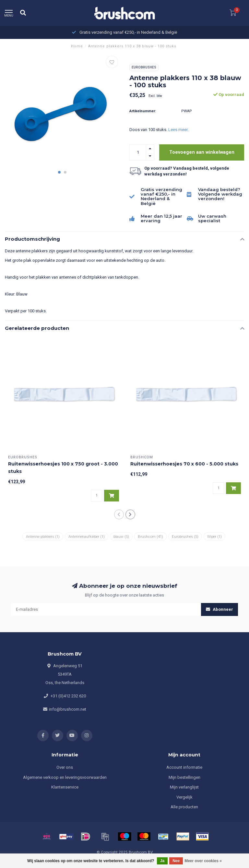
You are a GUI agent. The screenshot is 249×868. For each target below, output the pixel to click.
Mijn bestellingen (184, 777)
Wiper (214, 536)
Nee (176, 861)
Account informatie (184, 767)
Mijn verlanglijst (184, 787)
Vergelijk (184, 797)
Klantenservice (65, 787)
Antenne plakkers (43, 536)
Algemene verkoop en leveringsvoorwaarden (65, 777)
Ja (162, 861)
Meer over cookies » (203, 861)
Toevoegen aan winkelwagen (202, 152)
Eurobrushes (144, 67)
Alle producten (184, 807)
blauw (121, 536)
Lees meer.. (179, 130)
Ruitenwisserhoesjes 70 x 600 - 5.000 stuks (184, 464)
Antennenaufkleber (87, 536)
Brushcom (150, 536)
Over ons (65, 767)
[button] (59, 172)
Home (77, 46)
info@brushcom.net (68, 709)
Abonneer (219, 609)
